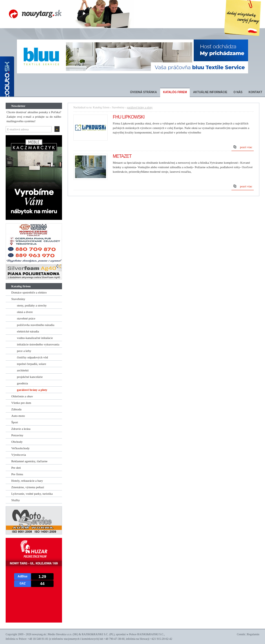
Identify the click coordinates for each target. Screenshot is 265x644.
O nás (238, 92)
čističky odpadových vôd (32, 357)
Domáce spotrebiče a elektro (29, 292)
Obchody (17, 442)
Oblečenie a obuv (22, 396)
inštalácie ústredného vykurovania (38, 344)
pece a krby (24, 351)
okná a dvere (25, 312)
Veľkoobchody (20, 448)
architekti (23, 370)
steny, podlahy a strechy (32, 305)
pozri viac (246, 147)
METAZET (122, 156)
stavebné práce (26, 318)
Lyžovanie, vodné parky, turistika (32, 494)
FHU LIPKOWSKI (129, 117)
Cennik (241, 634)
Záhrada (16, 409)
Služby (16, 500)
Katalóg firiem (175, 92)
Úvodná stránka (143, 92)
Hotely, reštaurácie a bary (27, 481)
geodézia (22, 383)
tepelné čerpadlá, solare (32, 364)
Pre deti (16, 468)
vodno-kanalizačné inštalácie (35, 338)
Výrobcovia (19, 455)
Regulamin (253, 634)
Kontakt (255, 92)
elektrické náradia (28, 331)
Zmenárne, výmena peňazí (28, 487)
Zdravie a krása (21, 429)
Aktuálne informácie (210, 92)
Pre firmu (17, 474)
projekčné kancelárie (30, 377)
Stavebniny (18, 299)
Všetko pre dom (21, 403)
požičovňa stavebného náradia (36, 325)
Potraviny (17, 435)
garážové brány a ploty (32, 390)
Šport (15, 422)
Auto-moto (18, 416)
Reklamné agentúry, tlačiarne (29, 461)
